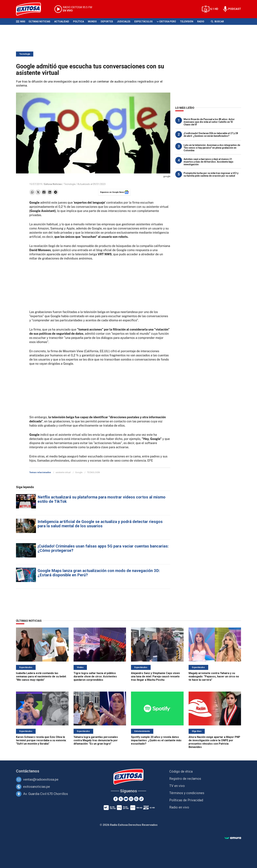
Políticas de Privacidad (186, 800)
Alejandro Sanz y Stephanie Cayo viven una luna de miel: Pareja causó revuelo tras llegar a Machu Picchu (155, 676)
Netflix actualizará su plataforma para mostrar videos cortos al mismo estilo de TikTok (102, 499)
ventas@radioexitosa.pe (41, 779)
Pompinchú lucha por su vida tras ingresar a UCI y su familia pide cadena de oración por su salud (211, 174)
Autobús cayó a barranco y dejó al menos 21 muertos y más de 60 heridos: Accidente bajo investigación (208, 162)
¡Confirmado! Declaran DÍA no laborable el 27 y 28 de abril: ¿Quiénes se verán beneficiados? (211, 135)
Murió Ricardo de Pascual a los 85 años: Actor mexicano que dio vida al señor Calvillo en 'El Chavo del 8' (209, 122)
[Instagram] (131, 799)
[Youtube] (126, 799)
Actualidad (62, 22)
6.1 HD (214, 9)
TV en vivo (177, 786)
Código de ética (181, 771)
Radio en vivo (179, 807)
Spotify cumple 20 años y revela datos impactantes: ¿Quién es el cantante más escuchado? (156, 740)
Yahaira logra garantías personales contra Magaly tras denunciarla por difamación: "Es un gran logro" (96, 740)
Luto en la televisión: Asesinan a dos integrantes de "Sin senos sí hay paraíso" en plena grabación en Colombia (212, 148)
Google (79, 472)
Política (78, 22)
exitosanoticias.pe (37, 787)
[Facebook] (116, 799)
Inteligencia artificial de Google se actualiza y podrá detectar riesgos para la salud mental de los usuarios (100, 524)
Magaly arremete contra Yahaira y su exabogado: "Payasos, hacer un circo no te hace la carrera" (214, 676)
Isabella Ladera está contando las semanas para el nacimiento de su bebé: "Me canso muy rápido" (41, 676)
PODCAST (235, 9)
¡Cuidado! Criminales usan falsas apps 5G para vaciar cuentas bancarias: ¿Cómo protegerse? (103, 548)
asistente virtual (63, 472)
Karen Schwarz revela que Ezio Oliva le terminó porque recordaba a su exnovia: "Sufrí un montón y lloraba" (41, 740)
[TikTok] (141, 799)
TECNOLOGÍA (93, 472)
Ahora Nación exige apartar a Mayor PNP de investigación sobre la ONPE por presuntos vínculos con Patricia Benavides (214, 742)
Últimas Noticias (39, 22)
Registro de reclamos (185, 779)
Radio (201, 22)
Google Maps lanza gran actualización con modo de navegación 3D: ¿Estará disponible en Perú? (99, 573)
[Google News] (136, 799)
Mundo (92, 22)
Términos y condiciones (187, 793)
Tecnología (25, 54)
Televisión (187, 22)
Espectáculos (143, 22)
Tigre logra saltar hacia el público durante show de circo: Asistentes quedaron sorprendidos (95, 676)
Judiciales (124, 22)
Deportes (107, 22)
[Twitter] (121, 799)
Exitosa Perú (168, 22)
